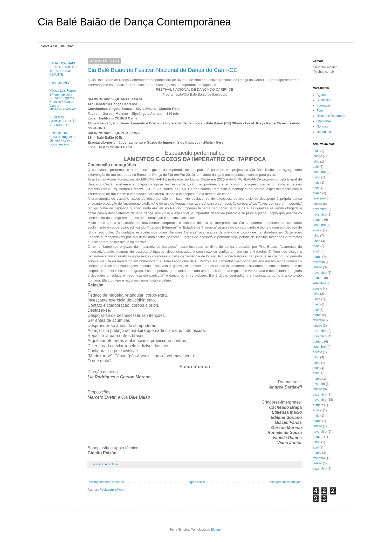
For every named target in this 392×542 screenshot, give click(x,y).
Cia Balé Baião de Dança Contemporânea (135, 22)
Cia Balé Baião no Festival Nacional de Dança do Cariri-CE (163, 70)
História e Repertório (331, 116)
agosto (318, 230)
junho (317, 177)
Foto (320, 111)
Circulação (324, 100)
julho (316, 162)
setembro (319, 172)
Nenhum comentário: (106, 464)
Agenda (322, 95)
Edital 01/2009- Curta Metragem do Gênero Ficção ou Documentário (63, 139)
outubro (318, 220)
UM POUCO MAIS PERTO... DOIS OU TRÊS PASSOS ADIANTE (63, 69)
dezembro (320, 209)
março (317, 193)
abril (316, 167)
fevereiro (319, 198)
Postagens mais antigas (284, 482)
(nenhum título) (60, 83)
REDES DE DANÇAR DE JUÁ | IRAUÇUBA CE (63, 121)
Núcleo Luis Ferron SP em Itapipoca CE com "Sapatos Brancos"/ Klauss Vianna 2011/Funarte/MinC (63, 100)
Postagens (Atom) (112, 490)
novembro (320, 215)
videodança (325, 132)
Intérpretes (324, 121)
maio (316, 151)
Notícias (322, 126)
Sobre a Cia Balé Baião (57, 46)
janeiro (318, 156)
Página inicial (196, 482)
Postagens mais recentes (106, 482)
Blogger (216, 530)
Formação (324, 105)
